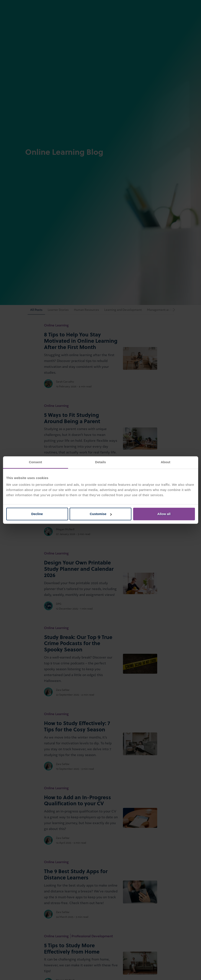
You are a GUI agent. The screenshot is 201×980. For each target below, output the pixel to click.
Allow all (164, 514)
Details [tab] (101, 462)
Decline (37, 514)
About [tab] (166, 462)
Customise (101, 514)
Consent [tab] (35, 462)
